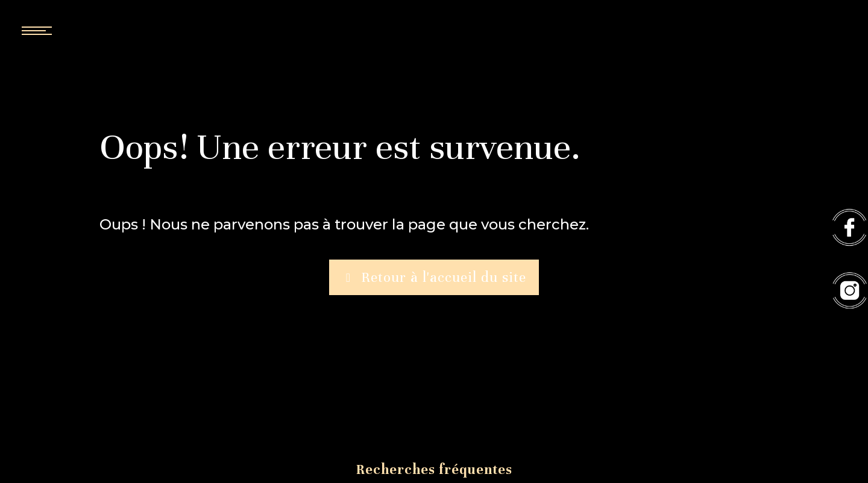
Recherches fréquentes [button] (434, 469)
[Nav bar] (72, 30)
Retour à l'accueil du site (434, 278)
